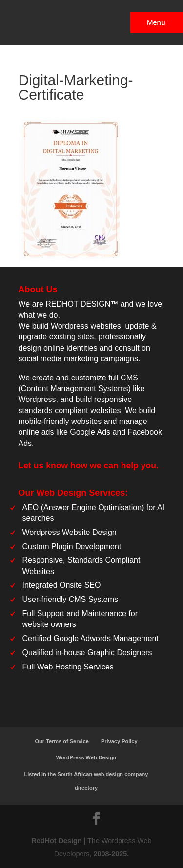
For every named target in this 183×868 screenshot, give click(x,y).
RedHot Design (56, 841)
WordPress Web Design (86, 757)
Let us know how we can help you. (89, 466)
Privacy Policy (119, 741)
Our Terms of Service (61, 741)
